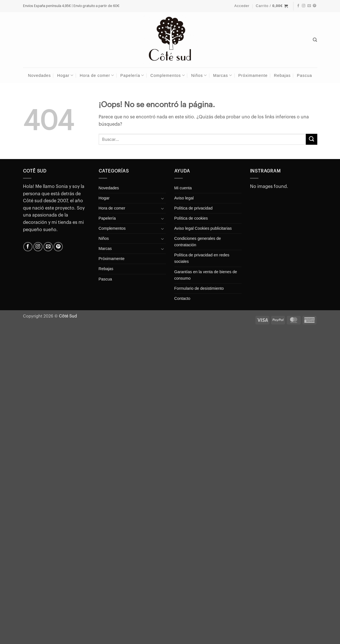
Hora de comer (97, 75)
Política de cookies (191, 218)
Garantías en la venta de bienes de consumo (206, 275)
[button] (242, 6)
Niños (199, 75)
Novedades (40, 75)
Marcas (222, 75)
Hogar (65, 75)
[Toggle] (163, 198)
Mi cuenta (183, 188)
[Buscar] (315, 40)
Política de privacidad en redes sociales (202, 258)
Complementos (168, 75)
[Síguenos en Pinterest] (314, 6)
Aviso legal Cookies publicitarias (203, 228)
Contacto (182, 298)
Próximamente (253, 75)
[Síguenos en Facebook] (298, 6)
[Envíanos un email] (309, 6)
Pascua (304, 75)
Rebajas (282, 75)
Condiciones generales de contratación (198, 242)
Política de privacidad (194, 208)
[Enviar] (311, 139)
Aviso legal (184, 198)
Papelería (132, 75)
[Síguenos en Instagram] (304, 6)
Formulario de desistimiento (199, 288)
